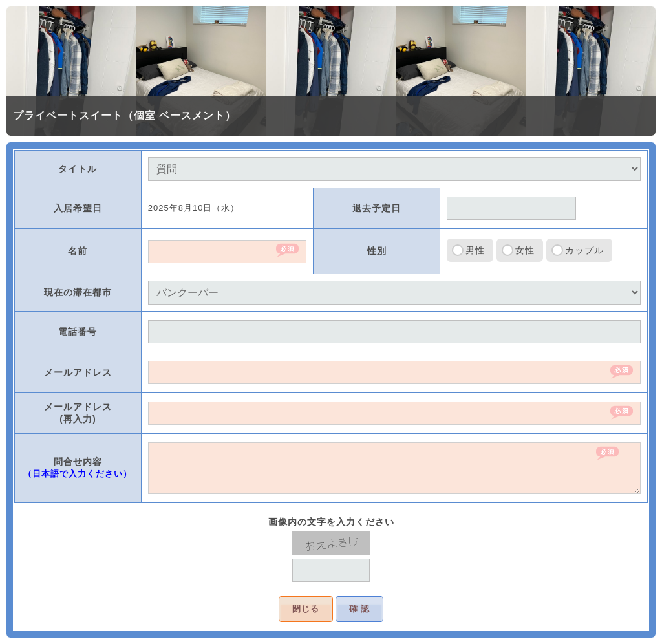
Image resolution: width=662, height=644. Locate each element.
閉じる (306, 609)
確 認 (360, 609)
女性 (525, 250)
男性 (475, 250)
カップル (584, 250)
